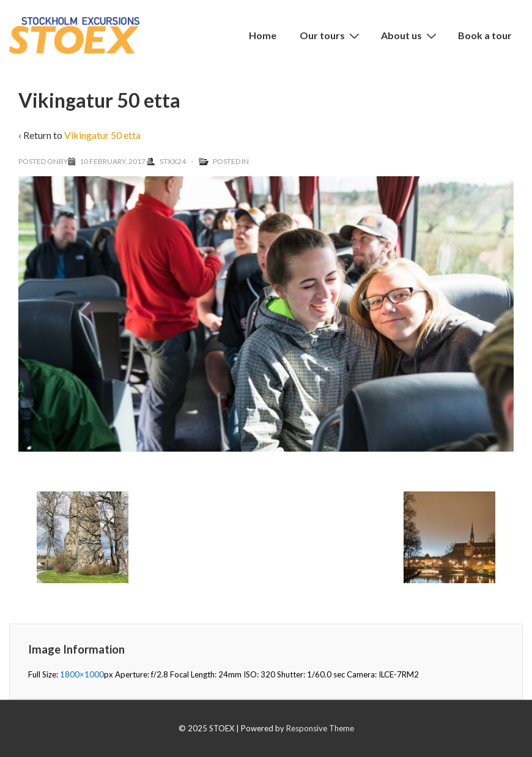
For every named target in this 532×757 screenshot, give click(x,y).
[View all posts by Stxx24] (167, 161)
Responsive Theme (320, 728)
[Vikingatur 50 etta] (113, 161)
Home (263, 35)
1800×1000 (82, 674)
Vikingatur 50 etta (102, 135)
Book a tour (485, 35)
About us (410, 35)
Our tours (331, 35)
